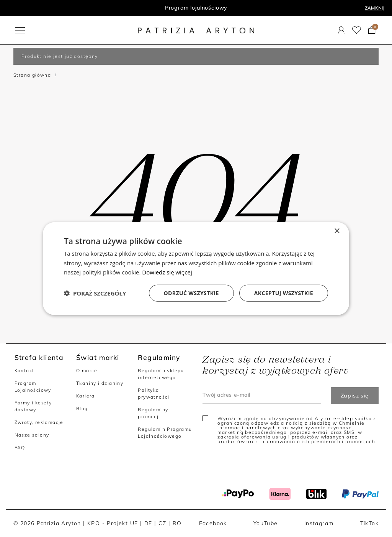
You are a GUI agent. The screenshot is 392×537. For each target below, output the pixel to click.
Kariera (86, 396)
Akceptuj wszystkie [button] (284, 293)
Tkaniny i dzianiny (100, 383)
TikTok (369, 523)
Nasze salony (32, 435)
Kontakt (24, 370)
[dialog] (196, 268)
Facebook (213, 523)
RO (177, 523)
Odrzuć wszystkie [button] (191, 293)
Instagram (319, 523)
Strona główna (32, 75)
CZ (163, 523)
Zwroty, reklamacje (39, 422)
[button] (95, 293)
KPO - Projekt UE (113, 523)
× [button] (337, 231)
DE (148, 523)
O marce (87, 370)
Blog (82, 408)
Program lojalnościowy (196, 8)
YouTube (266, 523)
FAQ (20, 447)
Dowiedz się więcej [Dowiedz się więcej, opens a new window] (167, 272)
